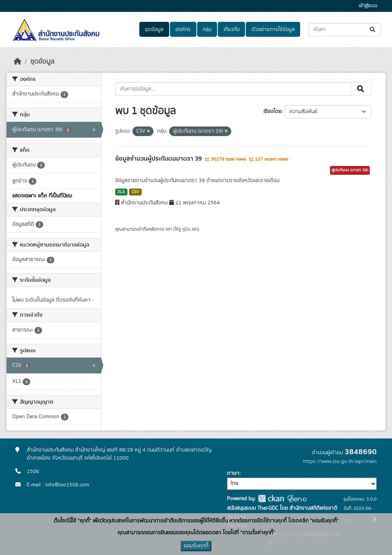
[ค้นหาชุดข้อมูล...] (345, 30)
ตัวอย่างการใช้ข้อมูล (273, 30)
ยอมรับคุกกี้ (196, 546)
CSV (135, 192)
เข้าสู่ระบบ (368, 6)
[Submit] (373, 30)
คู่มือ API (190, 229)
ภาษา (233, 473)
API (169, 229)
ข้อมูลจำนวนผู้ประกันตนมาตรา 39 (159, 159)
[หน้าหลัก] (18, 62)
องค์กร (183, 30)
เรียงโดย (272, 112)
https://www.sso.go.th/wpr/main (340, 461)
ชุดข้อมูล (154, 30)
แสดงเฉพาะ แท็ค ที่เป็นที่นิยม (42, 196)
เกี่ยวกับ (232, 30)
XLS (121, 192)
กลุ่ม (207, 30)
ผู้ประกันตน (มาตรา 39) (350, 170)
